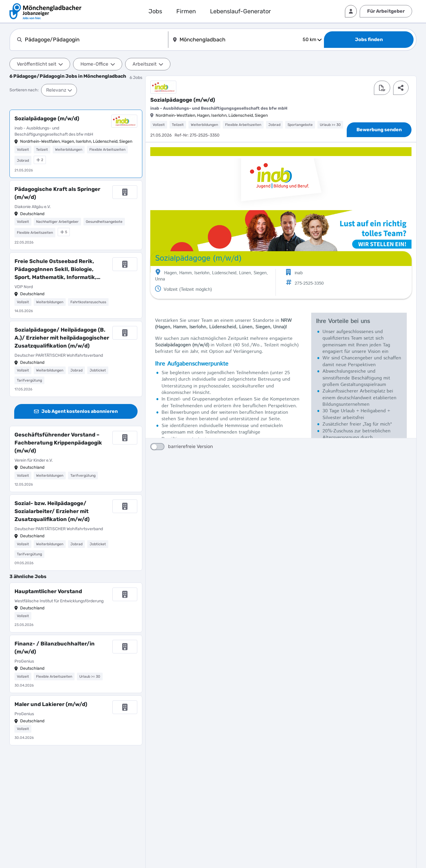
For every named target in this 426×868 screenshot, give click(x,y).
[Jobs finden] (369, 40)
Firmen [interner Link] (186, 11)
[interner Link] (45, 11)
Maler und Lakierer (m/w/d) (51, 704)
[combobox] (95, 40)
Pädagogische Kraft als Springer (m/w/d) (57, 193)
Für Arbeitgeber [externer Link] (386, 11)
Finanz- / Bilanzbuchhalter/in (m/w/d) (55, 648)
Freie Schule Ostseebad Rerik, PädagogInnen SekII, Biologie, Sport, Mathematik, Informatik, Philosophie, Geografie (55, 270)
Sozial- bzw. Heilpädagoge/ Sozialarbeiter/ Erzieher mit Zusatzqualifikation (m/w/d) (52, 511)
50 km (312, 39)
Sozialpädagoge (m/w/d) (47, 119)
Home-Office (98, 64)
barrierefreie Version (182, 481)
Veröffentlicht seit (40, 64)
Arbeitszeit (148, 64)
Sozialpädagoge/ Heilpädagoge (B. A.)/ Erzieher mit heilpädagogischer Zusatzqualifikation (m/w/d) (62, 338)
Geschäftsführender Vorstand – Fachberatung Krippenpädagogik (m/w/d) (58, 443)
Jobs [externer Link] (155, 11)
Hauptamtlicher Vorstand (48, 591)
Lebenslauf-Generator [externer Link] (241, 11)
